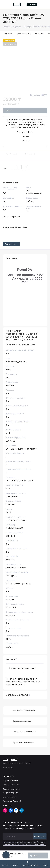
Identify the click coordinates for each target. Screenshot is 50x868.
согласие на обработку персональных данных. (24, 844)
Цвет (5, 169)
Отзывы (39, 34)
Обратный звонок (10, 781)
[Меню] (5, 4)
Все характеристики (11, 217)
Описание (8, 34)
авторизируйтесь (26, 679)
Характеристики (24, 34)
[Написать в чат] (6, 855)
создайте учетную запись (18, 682)
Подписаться (40, 836)
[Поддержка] (46, 4)
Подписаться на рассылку (16, 822)
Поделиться (11, 244)
